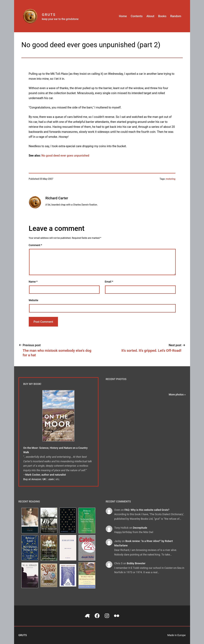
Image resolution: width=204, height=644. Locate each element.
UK (44, 479)
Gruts (49, 15)
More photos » (177, 394)
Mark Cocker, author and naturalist (46, 475)
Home (123, 16)
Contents (137, 16)
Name (33, 282)
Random (176, 16)
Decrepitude (140, 528)
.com (51, 479)
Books (162, 16)
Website (34, 300)
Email (109, 282)
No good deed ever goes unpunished (65, 156)
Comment (35, 245)
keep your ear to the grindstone (60, 19)
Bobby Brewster (136, 563)
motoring (171, 179)
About (150, 16)
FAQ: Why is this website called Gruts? (147, 510)
